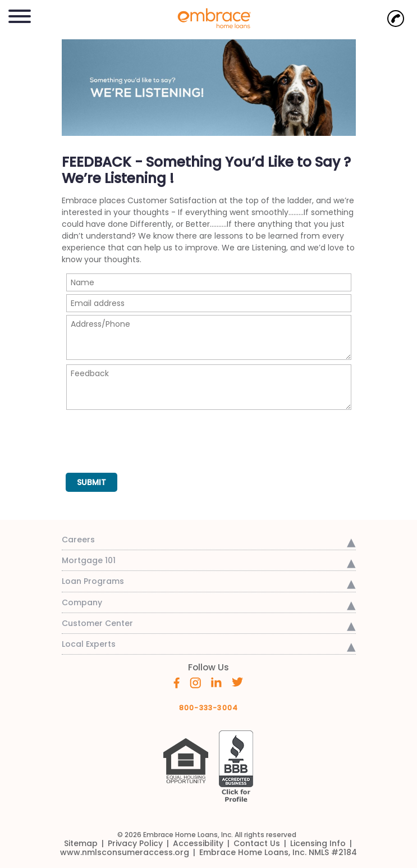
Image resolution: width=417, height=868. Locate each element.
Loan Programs (93, 581)
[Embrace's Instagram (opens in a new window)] (195, 682)
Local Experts (89, 644)
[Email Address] (209, 303)
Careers (78, 540)
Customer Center (97, 623)
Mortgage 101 (89, 560)
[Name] (209, 282)
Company (82, 602)
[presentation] (152, 436)
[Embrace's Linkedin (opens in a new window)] (216, 682)
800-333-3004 (209, 708)
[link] (209, 17)
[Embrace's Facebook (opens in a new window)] (177, 682)
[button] (20, 14)
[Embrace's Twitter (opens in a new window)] (238, 682)
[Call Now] (396, 19)
